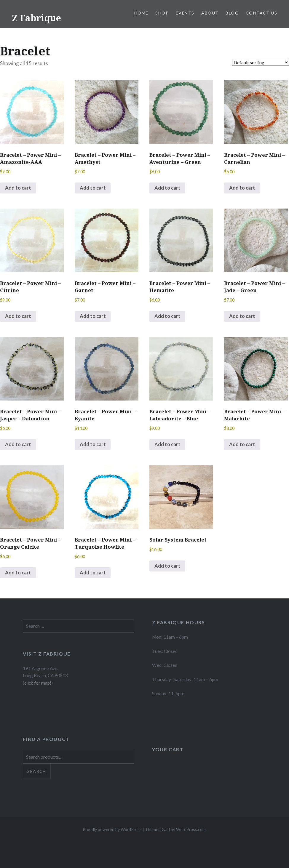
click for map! (38, 685)
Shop (162, 13)
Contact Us (261, 13)
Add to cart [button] (18, 188)
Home (141, 13)
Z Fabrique (36, 18)
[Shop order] (261, 62)
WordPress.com (191, 831)
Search (37, 773)
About (210, 13)
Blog (232, 13)
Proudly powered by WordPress (112, 831)
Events (185, 13)
